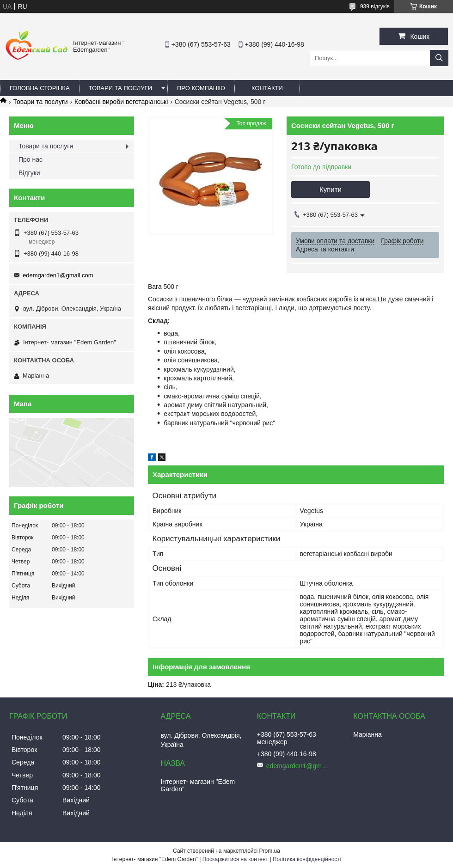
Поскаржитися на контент (235, 859)
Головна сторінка (40, 88)
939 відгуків (375, 6)
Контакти (267, 88)
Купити (331, 189)
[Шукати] (439, 58)
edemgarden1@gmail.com (58, 275)
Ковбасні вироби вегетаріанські (121, 102)
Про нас (31, 159)
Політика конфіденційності (307, 859)
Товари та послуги (120, 88)
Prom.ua (270, 851)
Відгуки (29, 173)
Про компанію (201, 88)
